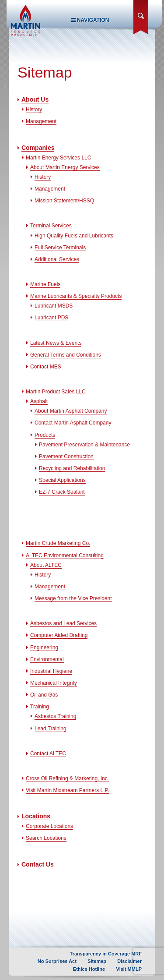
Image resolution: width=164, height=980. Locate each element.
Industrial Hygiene (51, 671)
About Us (35, 99)
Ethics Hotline (89, 969)
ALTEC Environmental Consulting (65, 555)
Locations (36, 816)
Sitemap (97, 961)
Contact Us (38, 864)
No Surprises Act (57, 961)
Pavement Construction (66, 456)
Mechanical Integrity (54, 683)
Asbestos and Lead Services (63, 623)
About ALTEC (46, 565)
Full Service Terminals (60, 248)
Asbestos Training (55, 716)
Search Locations (46, 838)
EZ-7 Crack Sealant (62, 492)
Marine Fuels (45, 284)
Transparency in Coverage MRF (106, 954)
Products (45, 435)
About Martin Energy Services (65, 167)
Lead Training (51, 729)
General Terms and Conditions (66, 355)
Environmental (47, 659)
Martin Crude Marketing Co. (58, 543)
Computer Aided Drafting (59, 635)
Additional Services (57, 259)
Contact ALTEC (48, 754)
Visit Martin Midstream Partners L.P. (67, 790)
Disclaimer (129, 961)
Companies (38, 148)
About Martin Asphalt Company (71, 411)
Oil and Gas (44, 695)
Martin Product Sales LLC (56, 392)
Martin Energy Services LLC (58, 158)
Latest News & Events (56, 343)
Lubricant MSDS (54, 306)
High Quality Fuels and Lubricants (74, 236)
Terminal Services (51, 226)
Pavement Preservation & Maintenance (84, 445)
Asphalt (39, 401)
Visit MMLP (129, 969)
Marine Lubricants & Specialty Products (76, 296)
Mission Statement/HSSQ (64, 201)
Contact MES (46, 367)
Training (40, 707)
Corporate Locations (49, 826)
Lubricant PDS (51, 318)
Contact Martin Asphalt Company (73, 423)
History (34, 110)
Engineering (44, 647)
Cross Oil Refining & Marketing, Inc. (67, 778)
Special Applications (62, 480)
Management (41, 121)
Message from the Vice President (73, 598)
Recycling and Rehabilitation (72, 468)
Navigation (90, 20)
